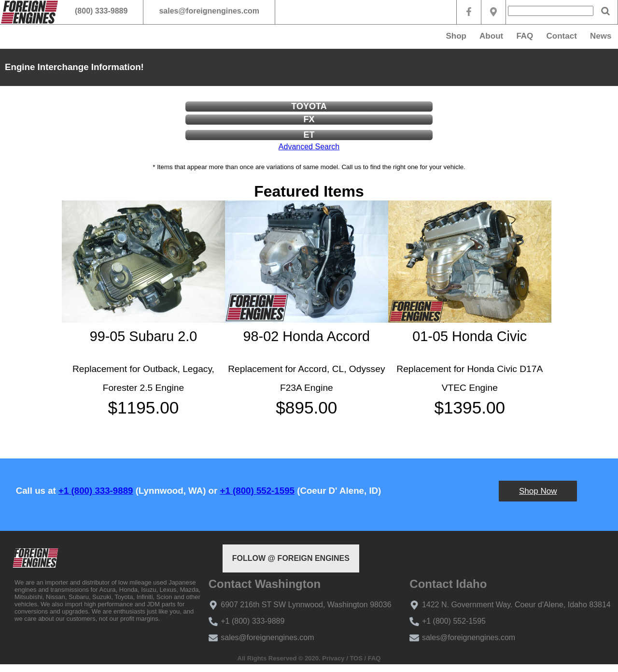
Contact (562, 36)
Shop (456, 36)
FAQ (525, 36)
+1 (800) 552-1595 (257, 491)
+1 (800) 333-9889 (96, 491)
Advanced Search (309, 147)
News (601, 36)
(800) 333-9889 (101, 11)
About (491, 36)
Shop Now (538, 491)
